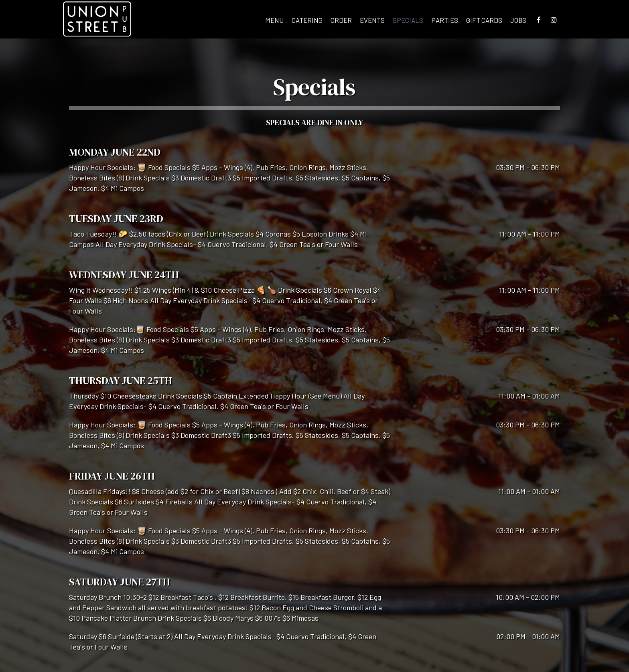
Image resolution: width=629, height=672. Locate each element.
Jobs (518, 20)
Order (341, 20)
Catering (307, 20)
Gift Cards (484, 20)
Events (372, 20)
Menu (274, 20)
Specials (408, 20)
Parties (445, 20)
